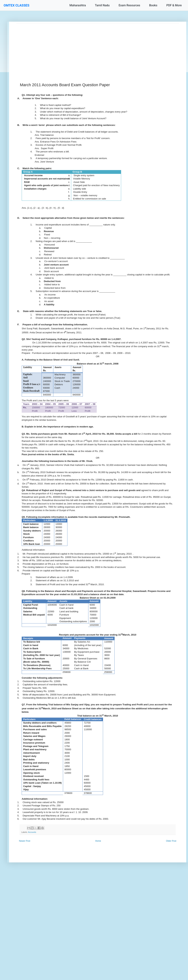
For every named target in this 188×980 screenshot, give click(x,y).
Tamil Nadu (102, 5)
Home (98, 841)
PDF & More (174, 5)
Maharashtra (78, 5)
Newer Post (25, 841)
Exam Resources (129, 5)
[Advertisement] (98, 49)
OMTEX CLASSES (16, 5)
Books (153, 5)
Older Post (171, 841)
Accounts (32, 832)
